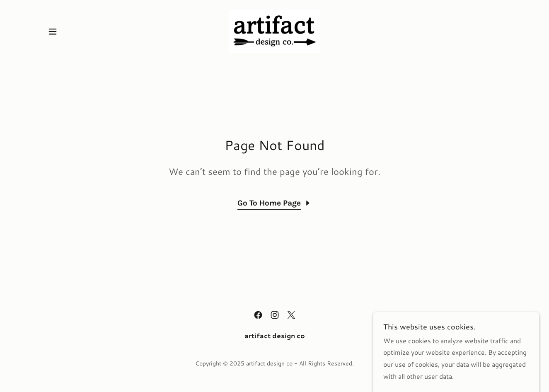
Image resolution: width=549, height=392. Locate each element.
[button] (53, 31)
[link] (274, 30)
